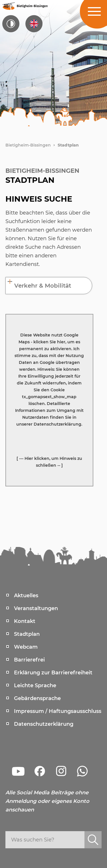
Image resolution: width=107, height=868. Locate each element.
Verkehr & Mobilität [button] (43, 286)
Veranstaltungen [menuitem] (36, 608)
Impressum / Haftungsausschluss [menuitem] (58, 711)
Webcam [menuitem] (26, 647)
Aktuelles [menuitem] (26, 596)
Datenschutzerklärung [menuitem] (44, 724)
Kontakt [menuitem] (25, 621)
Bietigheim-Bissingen (28, 145)
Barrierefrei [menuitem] (29, 660)
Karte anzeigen (15, 316)
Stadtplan (68, 145)
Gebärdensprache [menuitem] (37, 698)
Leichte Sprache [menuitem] (35, 685)
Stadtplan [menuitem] (27, 634)
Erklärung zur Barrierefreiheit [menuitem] (53, 673)
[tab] (49, 286)
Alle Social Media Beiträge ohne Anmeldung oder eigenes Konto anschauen (47, 801)
